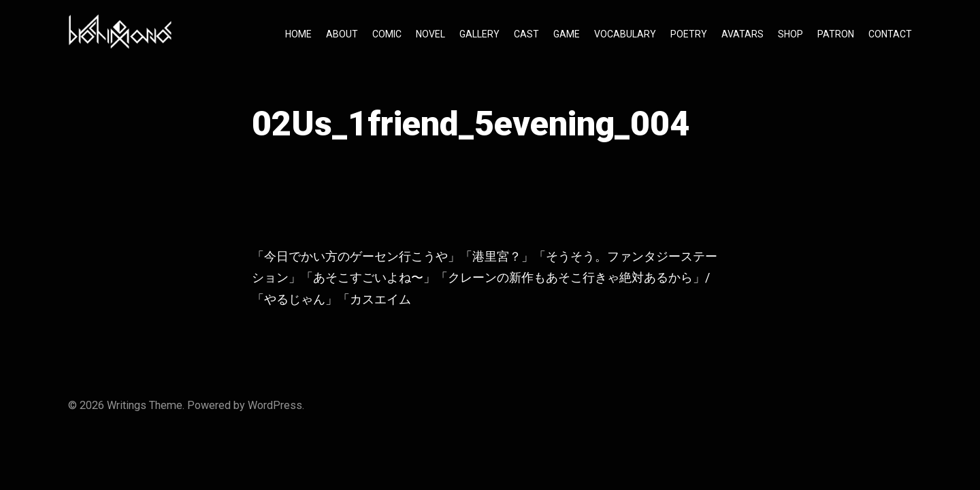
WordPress (275, 405)
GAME (567, 34)
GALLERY (479, 34)
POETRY (689, 34)
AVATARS (742, 34)
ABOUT (342, 34)
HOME (298, 34)
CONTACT (890, 34)
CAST (526, 34)
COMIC (387, 34)
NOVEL (430, 34)
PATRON (836, 34)
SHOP (790, 34)
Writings (127, 405)
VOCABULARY (625, 34)
